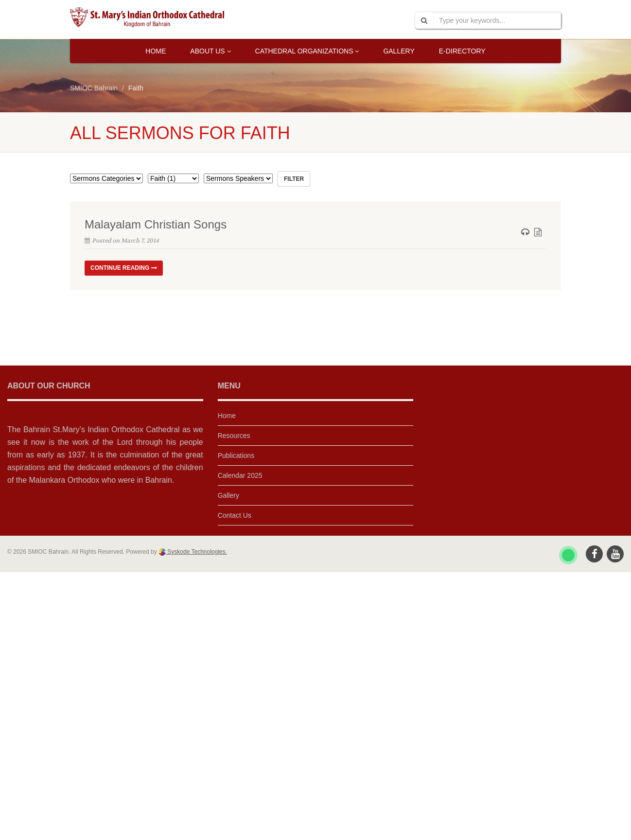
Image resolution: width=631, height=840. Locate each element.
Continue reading (124, 268)
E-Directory (462, 51)
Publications (236, 455)
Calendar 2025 (240, 475)
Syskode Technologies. (196, 552)
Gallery (399, 51)
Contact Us (235, 515)
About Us (210, 51)
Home (156, 51)
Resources (234, 436)
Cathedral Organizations (307, 51)
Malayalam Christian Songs (156, 224)
